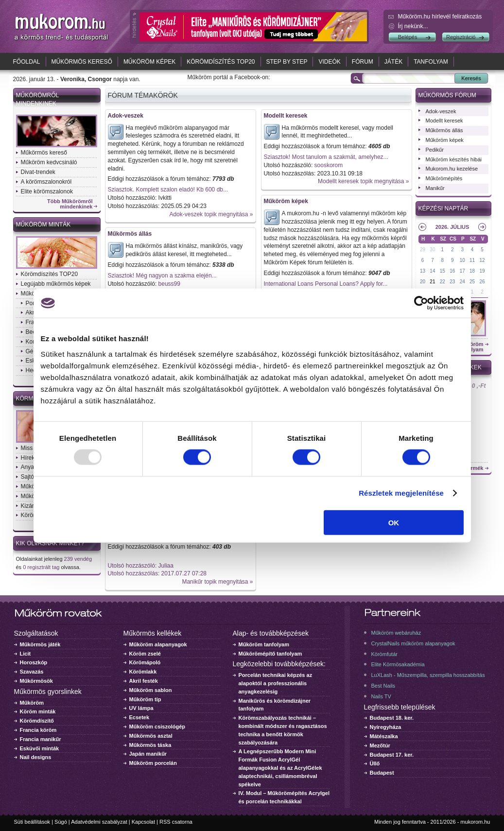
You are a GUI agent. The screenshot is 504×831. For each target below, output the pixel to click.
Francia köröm (38, 730)
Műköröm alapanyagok (158, 644)
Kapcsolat (143, 822)
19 (482, 271)
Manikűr (435, 188)
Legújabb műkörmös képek (56, 284)
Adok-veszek (126, 116)
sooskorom (329, 165)
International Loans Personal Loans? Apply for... (326, 284)
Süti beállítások (32, 822)
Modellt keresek (286, 116)
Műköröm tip (145, 699)
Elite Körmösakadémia (398, 664)
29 (423, 250)
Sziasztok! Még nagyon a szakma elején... (162, 276)
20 (423, 282)
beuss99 (169, 284)
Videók (329, 62)
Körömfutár (384, 654)
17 (462, 271)
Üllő (375, 763)
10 (462, 260)
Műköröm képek (149, 62)
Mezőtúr (380, 745)
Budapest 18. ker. (392, 718)
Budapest (382, 773)
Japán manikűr (148, 754)
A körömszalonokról (46, 182)
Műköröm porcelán (153, 763)
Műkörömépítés (444, 178)
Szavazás (32, 672)
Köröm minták (38, 711)
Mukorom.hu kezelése (452, 169)
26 (482, 282)
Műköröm (32, 703)
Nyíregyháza (386, 727)
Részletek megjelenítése (401, 493)
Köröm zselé (145, 654)
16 (452, 271)
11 (472, 260)
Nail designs (36, 757)
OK (394, 522)
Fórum (363, 62)
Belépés (408, 37)
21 (432, 282)
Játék (393, 62)
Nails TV (381, 696)
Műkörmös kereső (82, 62)
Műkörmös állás (130, 234)
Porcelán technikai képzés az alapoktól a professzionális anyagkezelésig (276, 683)
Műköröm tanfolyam (264, 644)
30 (432, 250)
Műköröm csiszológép (157, 727)
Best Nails (383, 686)
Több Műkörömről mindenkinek (70, 204)
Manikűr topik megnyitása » (217, 582)
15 (443, 271)
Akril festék (144, 681)
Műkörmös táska (150, 745)
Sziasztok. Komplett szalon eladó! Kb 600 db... (168, 190)
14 (432, 271)
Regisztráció (461, 37)
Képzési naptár (443, 208)
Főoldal (27, 62)
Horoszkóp (34, 662)
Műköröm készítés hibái (454, 159)
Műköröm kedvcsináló (49, 162)
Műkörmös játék (40, 644)
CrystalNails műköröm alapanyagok (413, 643)
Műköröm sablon (151, 690)
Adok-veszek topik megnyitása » (211, 214)
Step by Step (287, 62)
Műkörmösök (36, 681)
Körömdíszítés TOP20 (221, 62)
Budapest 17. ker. (392, 755)
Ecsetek (139, 717)
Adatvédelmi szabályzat (99, 822)
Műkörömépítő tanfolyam (270, 654)
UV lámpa (141, 708)
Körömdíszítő (37, 721)
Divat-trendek (38, 172)
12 (482, 260)
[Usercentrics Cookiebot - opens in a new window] (421, 303)
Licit (26, 654)
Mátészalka (384, 736)
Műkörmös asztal (151, 736)
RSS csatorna (176, 822)
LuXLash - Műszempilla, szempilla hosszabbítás (428, 675)
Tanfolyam (431, 62)
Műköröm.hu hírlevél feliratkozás (440, 17)
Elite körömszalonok (47, 191)
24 (462, 282)
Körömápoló (145, 662)
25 (472, 282)
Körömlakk (143, 672)
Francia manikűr (41, 739)
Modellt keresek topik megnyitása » (363, 181)
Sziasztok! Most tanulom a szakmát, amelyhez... (326, 157)
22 (443, 282)
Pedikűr (435, 150)
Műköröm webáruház (396, 633)
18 (472, 271)
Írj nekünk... (413, 26)
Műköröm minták (43, 225)
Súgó (61, 822)
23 (452, 282)
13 (423, 271)
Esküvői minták (40, 748)
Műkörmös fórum (447, 95)
